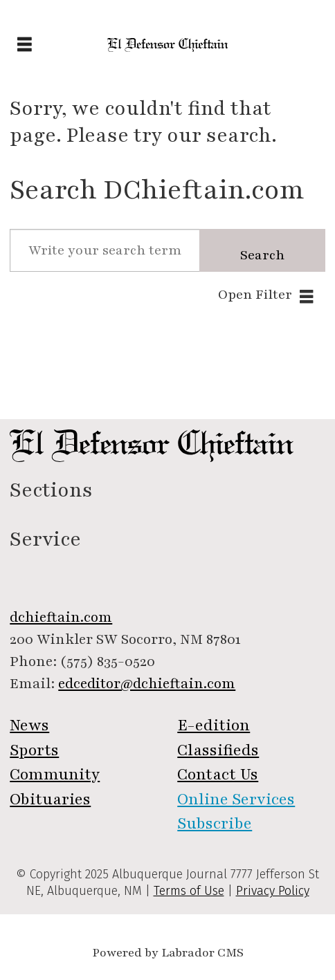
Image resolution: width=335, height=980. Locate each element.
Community (55, 775)
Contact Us (218, 775)
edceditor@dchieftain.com (147, 684)
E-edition (214, 725)
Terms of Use (189, 891)
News (29, 725)
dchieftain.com (61, 617)
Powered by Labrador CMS (168, 953)
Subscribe (215, 824)
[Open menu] (25, 45)
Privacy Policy (273, 891)
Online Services (236, 799)
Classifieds (218, 750)
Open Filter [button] (255, 295)
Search (262, 255)
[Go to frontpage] (168, 45)
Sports (34, 750)
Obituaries (50, 799)
